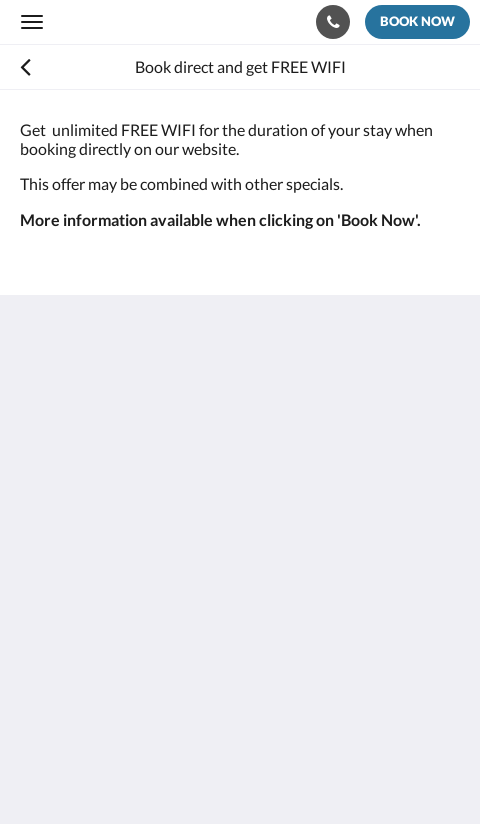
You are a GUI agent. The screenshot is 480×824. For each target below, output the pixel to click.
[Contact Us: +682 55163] (333, 22)
